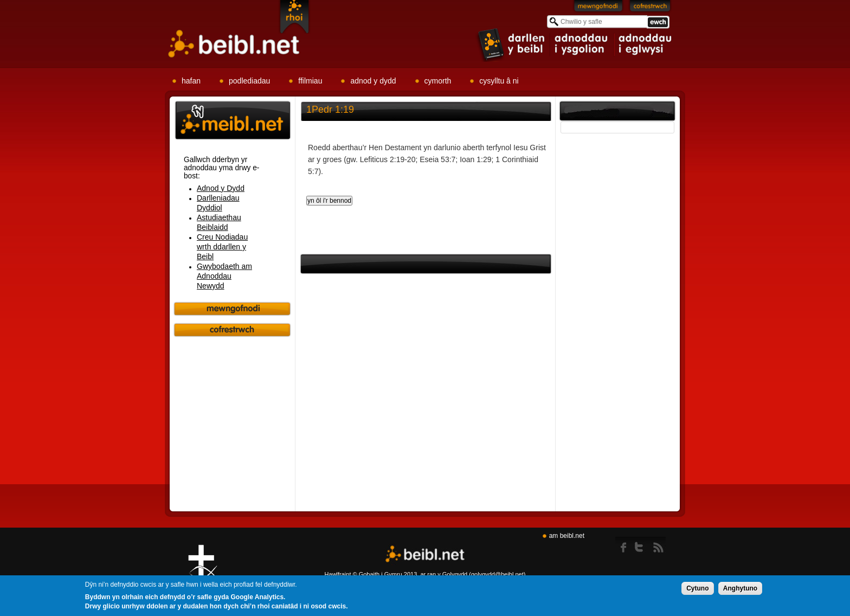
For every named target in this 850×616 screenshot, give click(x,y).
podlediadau (249, 81)
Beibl (234, 44)
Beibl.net (425, 554)
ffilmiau (310, 81)
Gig (203, 573)
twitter (642, 545)
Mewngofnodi (598, 8)
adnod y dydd (373, 81)
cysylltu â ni (499, 81)
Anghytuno (740, 589)
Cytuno (697, 589)
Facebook (624, 545)
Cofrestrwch (650, 8)
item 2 (582, 44)
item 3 (645, 44)
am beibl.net (567, 536)
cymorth (438, 81)
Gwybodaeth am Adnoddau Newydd (224, 276)
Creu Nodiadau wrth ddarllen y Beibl (222, 247)
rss (658, 545)
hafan (191, 81)
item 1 (512, 44)
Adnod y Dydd (221, 188)
